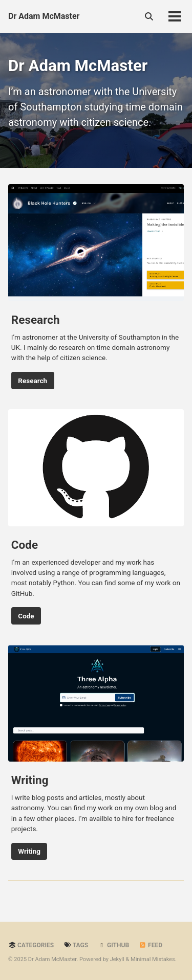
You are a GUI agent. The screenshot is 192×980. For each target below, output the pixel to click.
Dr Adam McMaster (44, 16)
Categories (31, 945)
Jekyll (117, 959)
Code (26, 616)
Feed (151, 945)
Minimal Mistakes (153, 959)
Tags (76, 945)
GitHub (113, 945)
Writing (29, 851)
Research (33, 381)
